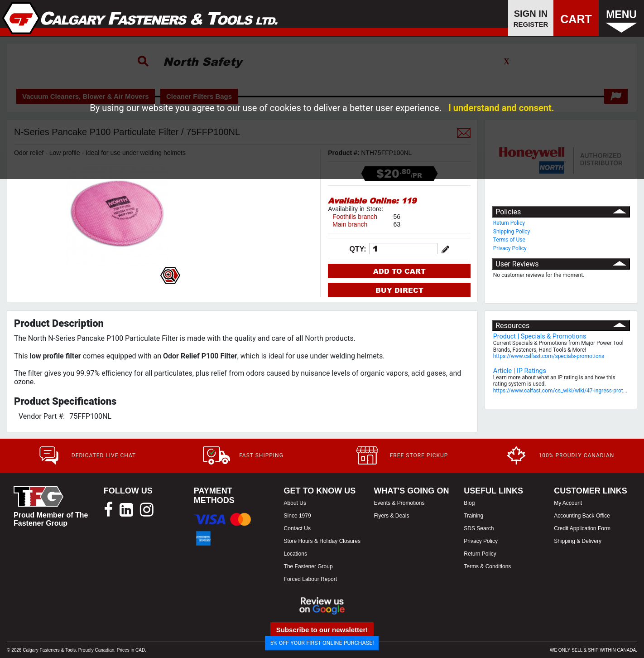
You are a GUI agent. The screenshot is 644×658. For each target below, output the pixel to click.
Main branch (350, 224)
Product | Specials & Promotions (540, 336)
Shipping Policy (512, 232)
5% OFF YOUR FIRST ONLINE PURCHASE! (322, 643)
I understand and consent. (501, 108)
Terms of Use (509, 240)
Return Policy (509, 223)
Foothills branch (355, 217)
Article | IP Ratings (520, 371)
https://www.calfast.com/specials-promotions (549, 356)
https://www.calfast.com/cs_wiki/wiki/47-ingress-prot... (560, 391)
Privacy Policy (510, 248)
